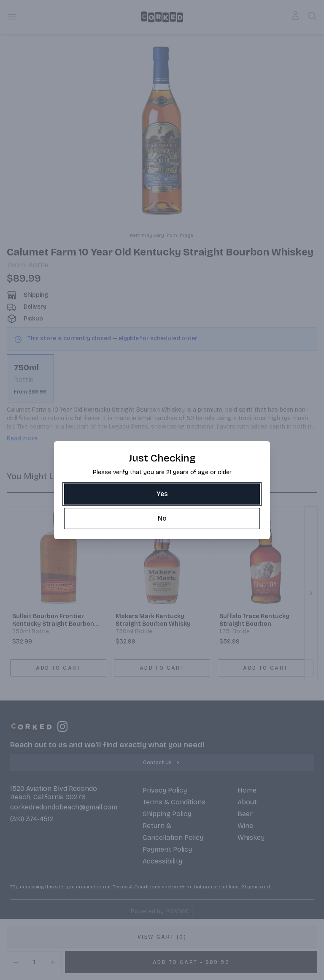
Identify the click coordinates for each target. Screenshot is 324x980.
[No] (162, 519)
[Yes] (162, 494)
